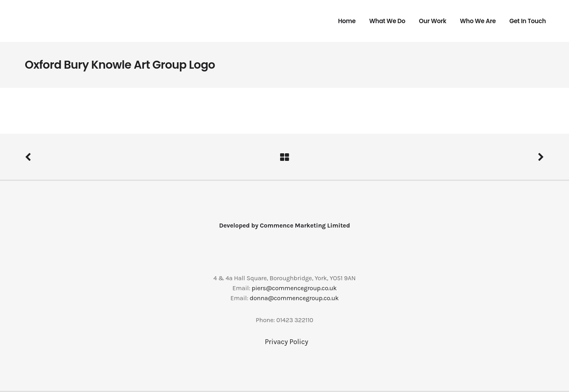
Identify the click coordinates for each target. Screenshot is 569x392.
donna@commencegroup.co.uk (294, 298)
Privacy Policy (286, 342)
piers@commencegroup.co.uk (294, 288)
